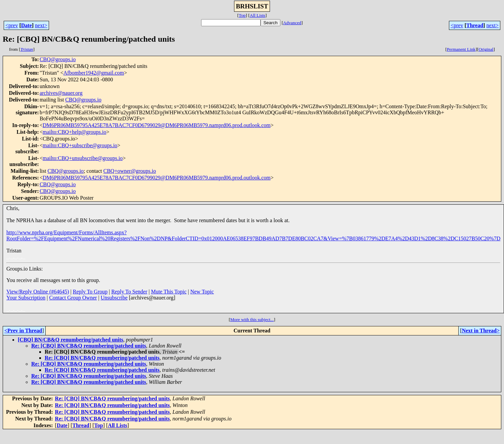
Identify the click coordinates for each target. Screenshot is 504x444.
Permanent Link (461, 49)
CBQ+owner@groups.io (130, 171)
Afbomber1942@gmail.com (94, 73)
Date (27, 25)
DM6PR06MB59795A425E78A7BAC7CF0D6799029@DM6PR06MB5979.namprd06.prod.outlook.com (157, 125)
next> (41, 25)
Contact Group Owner (73, 298)
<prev (12, 25)
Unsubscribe (114, 298)
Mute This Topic (169, 292)
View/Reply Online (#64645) (38, 292)
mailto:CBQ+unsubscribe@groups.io (83, 158)
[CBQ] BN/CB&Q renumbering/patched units (71, 340)
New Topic (202, 292)
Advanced (292, 23)
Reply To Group (90, 292)
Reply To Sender (129, 292)
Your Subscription (26, 298)
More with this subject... (252, 319)
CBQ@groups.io (58, 59)
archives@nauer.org (61, 93)
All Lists (258, 15)
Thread (475, 25)
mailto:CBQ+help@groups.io (75, 132)
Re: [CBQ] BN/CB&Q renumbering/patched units (89, 346)
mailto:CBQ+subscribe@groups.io (80, 145)
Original (486, 49)
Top (242, 15)
